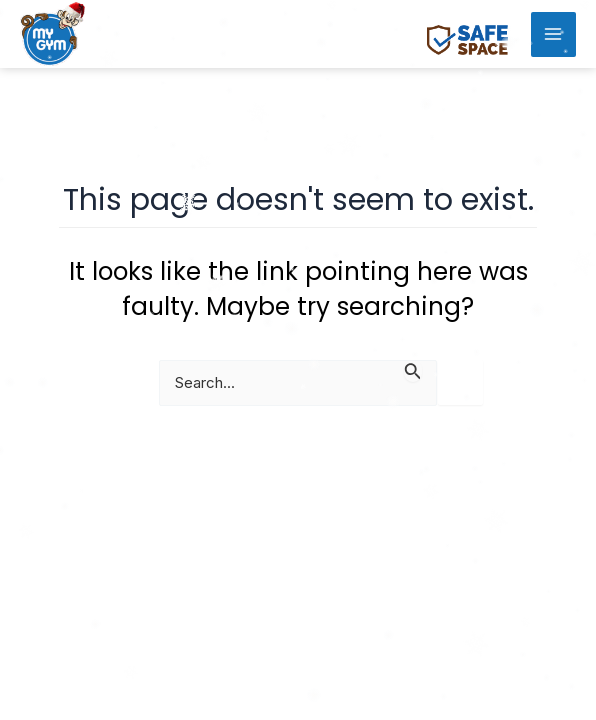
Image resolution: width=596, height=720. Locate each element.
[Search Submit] (413, 370)
